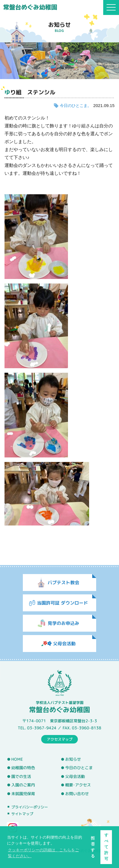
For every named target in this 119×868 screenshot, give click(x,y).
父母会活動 (75, 777)
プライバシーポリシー (30, 807)
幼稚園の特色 (23, 768)
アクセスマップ (60, 739)
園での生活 (21, 777)
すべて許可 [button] (106, 847)
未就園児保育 (23, 794)
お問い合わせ (77, 794)
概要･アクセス (78, 785)
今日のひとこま (74, 106)
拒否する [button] (93, 847)
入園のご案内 (23, 785)
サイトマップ (22, 814)
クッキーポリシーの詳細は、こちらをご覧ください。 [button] (43, 853)
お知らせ (73, 759)
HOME (17, 759)
